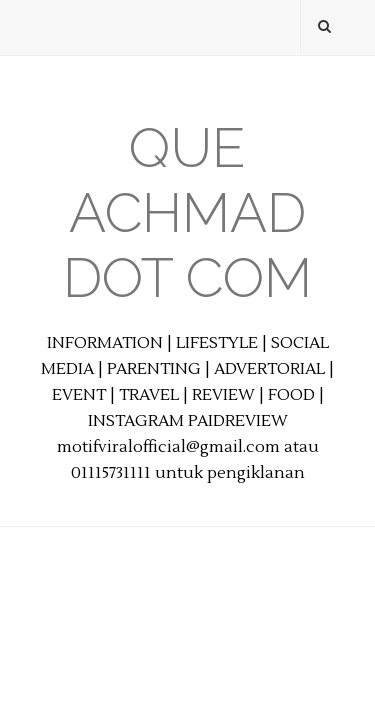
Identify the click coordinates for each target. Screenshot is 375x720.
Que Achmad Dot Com (187, 212)
